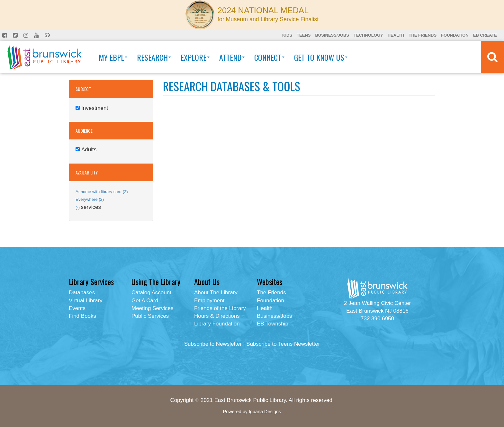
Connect (269, 57)
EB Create (485, 35)
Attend (232, 57)
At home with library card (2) (102, 192)
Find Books (82, 316)
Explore (195, 57)
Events (77, 308)
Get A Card (145, 301)
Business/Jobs (332, 35)
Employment (209, 301)
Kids (287, 35)
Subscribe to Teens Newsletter (283, 344)
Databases (82, 293)
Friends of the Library (220, 308)
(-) (78, 207)
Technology (368, 35)
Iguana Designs (265, 412)
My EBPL (113, 57)
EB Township (273, 324)
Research (154, 57)
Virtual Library (86, 301)
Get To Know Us (321, 57)
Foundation (455, 35)
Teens (304, 35)
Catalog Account (151, 293)
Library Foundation (217, 324)
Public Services (150, 316)
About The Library (216, 293)
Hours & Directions (217, 316)
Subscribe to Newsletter (213, 344)
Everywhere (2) (90, 199)
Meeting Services (152, 308)
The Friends (423, 35)
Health (396, 35)
